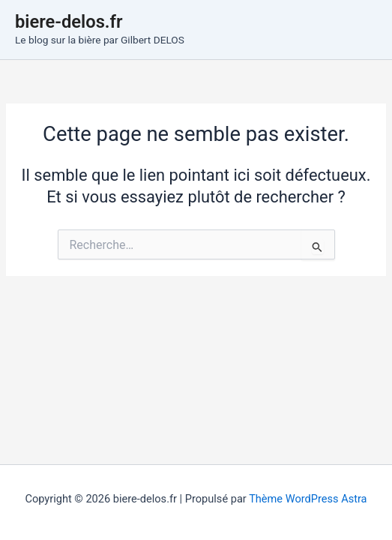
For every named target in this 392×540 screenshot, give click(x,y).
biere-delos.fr (69, 22)
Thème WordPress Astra (308, 499)
